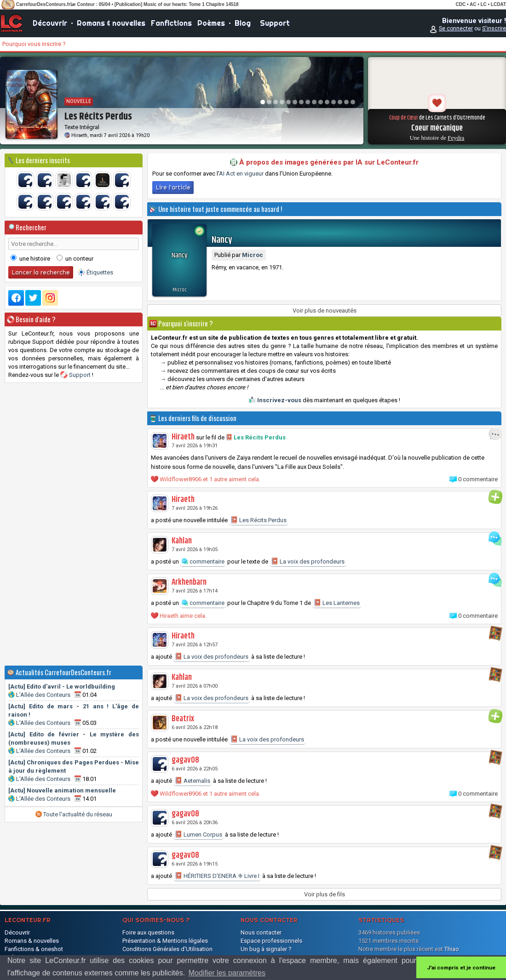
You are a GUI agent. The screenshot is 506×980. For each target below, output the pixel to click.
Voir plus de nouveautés (325, 311)
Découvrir (50, 23)
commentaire (203, 561)
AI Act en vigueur (241, 174)
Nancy (222, 240)
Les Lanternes (337, 603)
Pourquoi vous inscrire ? (34, 44)
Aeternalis (193, 781)
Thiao (452, 949)
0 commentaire (478, 479)
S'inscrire (494, 28)
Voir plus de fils (325, 894)
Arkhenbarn (189, 582)
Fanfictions (171, 23)
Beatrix (183, 719)
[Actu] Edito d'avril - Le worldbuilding (62, 687)
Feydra (456, 138)
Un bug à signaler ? (266, 949)
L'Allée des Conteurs (43, 695)
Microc (180, 290)
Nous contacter (261, 932)
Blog (243, 23)
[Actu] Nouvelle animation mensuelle (62, 790)
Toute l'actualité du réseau (74, 814)
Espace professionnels (271, 941)
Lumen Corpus (198, 834)
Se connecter (456, 28)
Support (275, 23)
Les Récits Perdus (260, 437)
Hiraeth (79, 135)
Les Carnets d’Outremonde (455, 118)
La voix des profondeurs (308, 561)
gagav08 (185, 760)
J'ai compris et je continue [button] (461, 968)
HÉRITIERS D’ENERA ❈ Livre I (217, 876)
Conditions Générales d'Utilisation (167, 949)
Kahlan (182, 541)
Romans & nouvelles (111, 23)
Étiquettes (100, 272)
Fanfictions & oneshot (34, 949)
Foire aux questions (148, 932)
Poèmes (211, 23)
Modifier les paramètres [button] (227, 973)
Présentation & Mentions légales (165, 941)
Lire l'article (173, 187)
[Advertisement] (74, 524)
